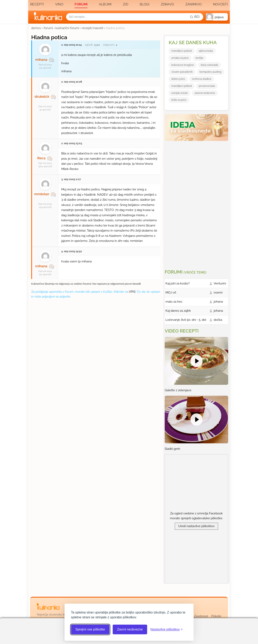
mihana (41, 60)
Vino (59, 4)
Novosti (220, 4)
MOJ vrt (171, 293)
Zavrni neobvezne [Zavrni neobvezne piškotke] (130, 629)
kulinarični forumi (67, 28)
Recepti (37, 4)
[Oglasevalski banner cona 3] (197, 203)
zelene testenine (205, 93)
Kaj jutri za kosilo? (178, 283)
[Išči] (195, 17)
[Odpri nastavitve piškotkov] (166, 629)
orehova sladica (202, 79)
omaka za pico (180, 58)
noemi (218, 293)
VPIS (132, 292)
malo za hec (174, 302)
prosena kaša (207, 86)
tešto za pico (179, 100)
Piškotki (216, 616)
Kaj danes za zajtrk (178, 311)
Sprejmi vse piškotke (90, 629)
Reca (41, 158)
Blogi (145, 4)
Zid (126, 4)
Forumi (81, 4)
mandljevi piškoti (182, 86)
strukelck (42, 96)
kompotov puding (210, 72)
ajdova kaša (206, 51)
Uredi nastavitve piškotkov (196, 526)
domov (36, 28)
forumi (48, 28)
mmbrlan (42, 194)
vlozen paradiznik (182, 72)
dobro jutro (178, 79)
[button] (217, 17)
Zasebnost (201, 616)
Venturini (220, 283)
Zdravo (167, 4)
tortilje (199, 58)
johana (218, 302)
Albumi (105, 4)
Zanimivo (193, 4)
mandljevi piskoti (182, 51)
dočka (218, 320)
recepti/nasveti (93, 28)
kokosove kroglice (183, 65)
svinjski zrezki (179, 93)
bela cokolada (209, 65)
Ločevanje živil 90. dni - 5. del (186, 320)
